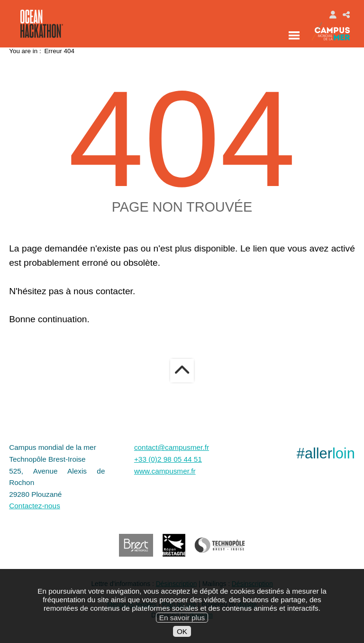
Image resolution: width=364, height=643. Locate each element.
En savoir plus (182, 624)
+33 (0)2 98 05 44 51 (168, 459)
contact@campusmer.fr (172, 447)
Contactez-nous (35, 506)
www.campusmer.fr (165, 471)
